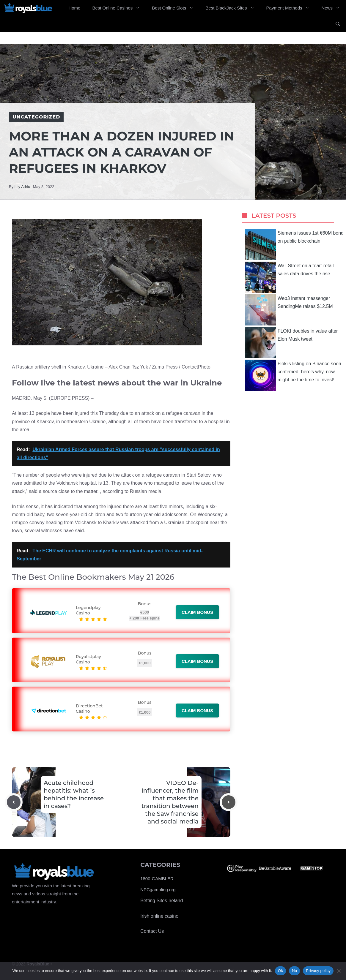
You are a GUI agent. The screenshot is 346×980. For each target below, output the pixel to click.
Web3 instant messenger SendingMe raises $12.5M (289, 310)
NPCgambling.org (158, 890)
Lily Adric (22, 187)
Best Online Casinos (119, 8)
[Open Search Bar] (338, 24)
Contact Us (152, 931)
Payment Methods (291, 8)
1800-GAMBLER (157, 879)
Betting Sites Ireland (162, 901)
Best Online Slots (176, 8)
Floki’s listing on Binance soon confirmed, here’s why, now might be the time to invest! (293, 375)
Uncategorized (36, 117)
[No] (339, 971)
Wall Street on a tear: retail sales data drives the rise (289, 277)
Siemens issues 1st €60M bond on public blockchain (294, 245)
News (334, 8)
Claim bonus (197, 612)
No (294, 971)
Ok (280, 971)
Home (74, 8)
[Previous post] (14, 802)
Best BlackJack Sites (233, 8)
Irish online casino (159, 916)
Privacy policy (318, 971)
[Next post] (229, 802)
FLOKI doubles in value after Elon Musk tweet (291, 343)
